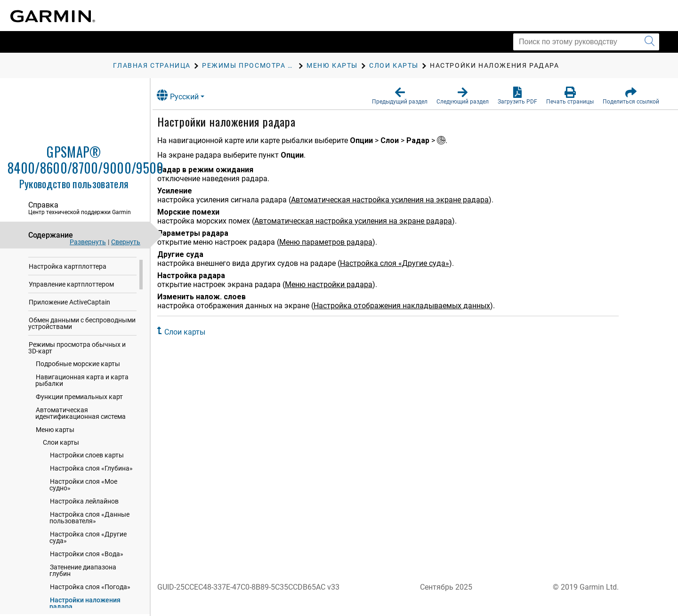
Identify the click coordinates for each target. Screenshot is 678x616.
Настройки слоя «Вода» (87, 570)
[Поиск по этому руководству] (586, 42)
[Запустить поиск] (650, 42)
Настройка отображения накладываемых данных (412, 306)
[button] (400, 96)
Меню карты (55, 446)
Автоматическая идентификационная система (81, 429)
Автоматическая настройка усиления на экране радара (400, 200)
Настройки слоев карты (87, 471)
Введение (43, 264)
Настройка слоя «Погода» (90, 603)
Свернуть (126, 242)
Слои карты (61, 458)
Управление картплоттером (71, 300)
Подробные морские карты (78, 380)
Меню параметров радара (336, 242)
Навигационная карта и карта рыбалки (82, 396)
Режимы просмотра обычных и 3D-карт (77, 364)
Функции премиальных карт (79, 413)
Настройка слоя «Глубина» (91, 484)
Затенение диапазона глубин (83, 586)
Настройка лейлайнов (84, 517)
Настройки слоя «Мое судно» (83, 501)
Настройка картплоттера (68, 282)
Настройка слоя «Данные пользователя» (89, 534)
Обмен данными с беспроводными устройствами (82, 339)
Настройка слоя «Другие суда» (88, 553)
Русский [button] (188, 95)
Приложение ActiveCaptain (69, 318)
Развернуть (88, 242)
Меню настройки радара (339, 284)
